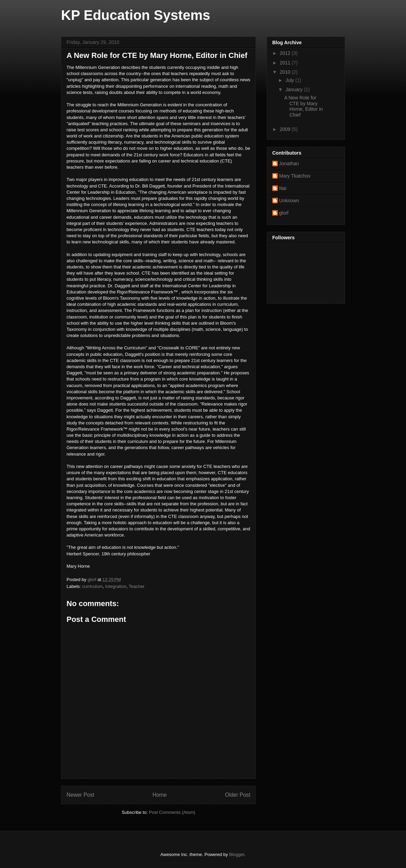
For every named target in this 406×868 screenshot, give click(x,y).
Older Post (238, 795)
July (290, 80)
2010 (286, 72)
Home (160, 795)
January (295, 89)
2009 (286, 129)
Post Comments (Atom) (172, 812)
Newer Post (80, 795)
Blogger (237, 854)
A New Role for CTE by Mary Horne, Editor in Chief (303, 106)
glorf (284, 213)
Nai (283, 188)
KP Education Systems (136, 15)
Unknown (289, 201)
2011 (286, 63)
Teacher (136, 586)
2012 (286, 53)
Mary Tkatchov (295, 176)
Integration (116, 586)
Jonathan (289, 164)
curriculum (93, 586)
